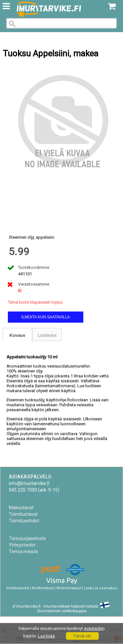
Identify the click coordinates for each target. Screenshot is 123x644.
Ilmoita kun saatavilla (46, 317)
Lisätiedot (47, 335)
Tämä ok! (82, 636)
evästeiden (94, 628)
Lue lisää (46, 636)
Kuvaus (17, 335)
